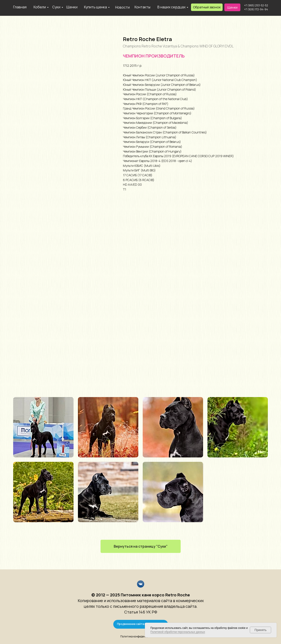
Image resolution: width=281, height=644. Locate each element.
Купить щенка (95, 7)
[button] (207, 7)
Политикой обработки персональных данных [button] (178, 632)
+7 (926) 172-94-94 (256, 9)
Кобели (40, 7)
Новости (122, 7)
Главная (20, 7)
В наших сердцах (171, 7)
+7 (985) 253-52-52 (256, 5)
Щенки (72, 7)
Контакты (142, 7)
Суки (56, 7)
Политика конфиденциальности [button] (140, 636)
